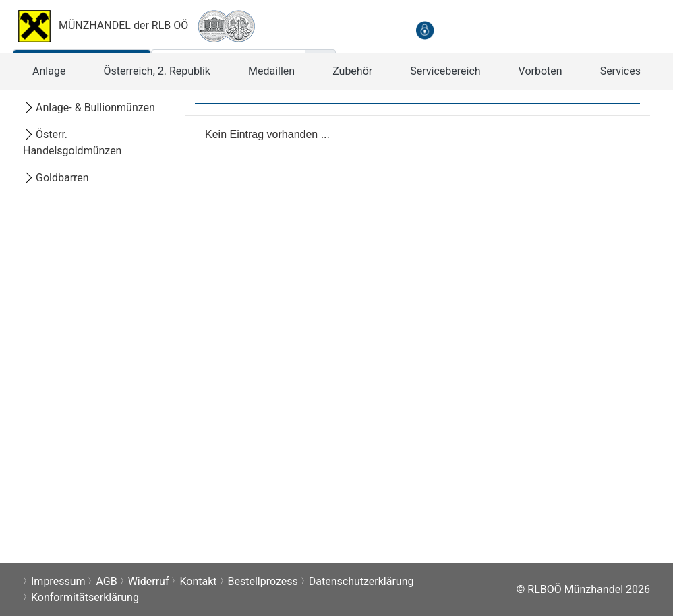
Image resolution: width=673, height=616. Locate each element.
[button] (49, 71)
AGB (106, 581)
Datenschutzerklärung (361, 581)
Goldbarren (56, 178)
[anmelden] (425, 30)
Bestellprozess (263, 581)
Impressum (58, 581)
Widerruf (149, 581)
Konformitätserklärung (85, 597)
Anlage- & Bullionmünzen (89, 107)
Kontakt (198, 581)
